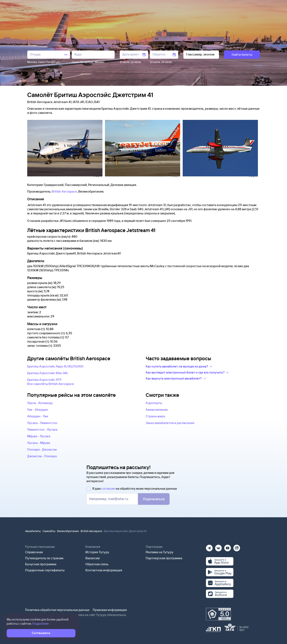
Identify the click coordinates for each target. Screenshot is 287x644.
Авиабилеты (33, 531)
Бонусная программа (41, 564)
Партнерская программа (164, 558)
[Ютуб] (228, 547)
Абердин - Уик (38, 416)
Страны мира (155, 416)
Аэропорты (154, 403)
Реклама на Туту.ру (160, 552)
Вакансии (93, 558)
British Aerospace (64, 191)
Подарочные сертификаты (45, 570)
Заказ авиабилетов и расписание (170, 423)
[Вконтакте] (218, 547)
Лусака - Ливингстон (42, 423)
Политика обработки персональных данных (57, 610)
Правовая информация (110, 610)
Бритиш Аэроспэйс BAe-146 (47, 373)
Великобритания (68, 531)
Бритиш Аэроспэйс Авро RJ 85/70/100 (55, 366)
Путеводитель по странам (44, 558)
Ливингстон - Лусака (42, 430)
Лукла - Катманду (40, 403)
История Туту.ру (97, 552)
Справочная (34, 552)
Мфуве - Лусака (39, 436)
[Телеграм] (209, 547)
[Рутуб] (237, 547)
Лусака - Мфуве (39, 443)
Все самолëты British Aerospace (51, 384)
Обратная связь (97, 564)
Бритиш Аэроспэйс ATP (44, 380)
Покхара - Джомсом (42, 449)
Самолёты (49, 531)
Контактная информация (104, 570)
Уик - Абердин (38, 410)
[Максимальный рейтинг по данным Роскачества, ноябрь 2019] (218, 614)
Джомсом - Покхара (42, 456)
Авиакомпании (157, 410)
